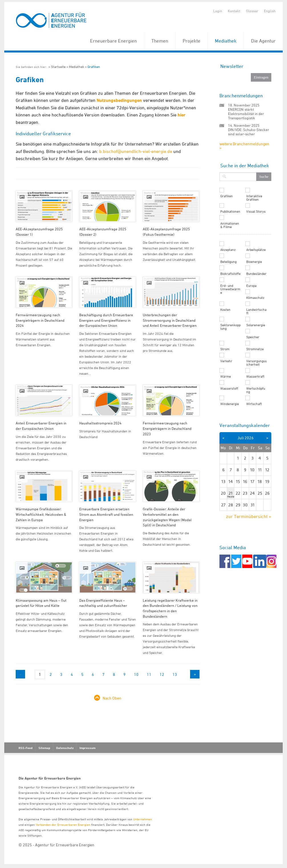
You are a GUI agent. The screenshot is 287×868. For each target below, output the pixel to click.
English (270, 11)
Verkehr (226, 361)
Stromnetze (255, 349)
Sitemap (44, 748)
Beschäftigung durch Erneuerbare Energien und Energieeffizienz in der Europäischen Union (106, 320)
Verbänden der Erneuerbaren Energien (63, 824)
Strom (225, 349)
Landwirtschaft (256, 311)
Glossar (252, 11)
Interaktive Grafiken (254, 198)
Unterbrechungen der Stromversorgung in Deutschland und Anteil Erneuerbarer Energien (170, 320)
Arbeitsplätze (256, 250)
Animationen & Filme (230, 225)
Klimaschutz (255, 298)
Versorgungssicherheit (257, 363)
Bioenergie (254, 262)
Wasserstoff (229, 388)
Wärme (226, 376)
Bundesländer (256, 274)
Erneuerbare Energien (113, 41)
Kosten (225, 310)
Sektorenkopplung (230, 327)
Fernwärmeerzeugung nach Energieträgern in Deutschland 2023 (167, 428)
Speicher (253, 337)
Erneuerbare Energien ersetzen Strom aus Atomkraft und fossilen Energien (106, 514)
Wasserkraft (255, 376)
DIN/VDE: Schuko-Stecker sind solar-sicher (249, 132)
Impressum (87, 748)
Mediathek (226, 41)
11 (149, 674)
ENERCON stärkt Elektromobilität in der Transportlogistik (246, 114)
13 (175, 674)
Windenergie (230, 404)
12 (162, 674)
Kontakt (234, 11)
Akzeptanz (228, 250)
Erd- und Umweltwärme (230, 289)
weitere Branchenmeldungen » (244, 146)
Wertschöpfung (256, 390)
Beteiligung (228, 262)
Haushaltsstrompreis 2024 (100, 423)
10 (136, 674)
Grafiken (94, 67)
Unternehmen (143, 819)
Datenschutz (65, 748)
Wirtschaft (254, 404)
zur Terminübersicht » (249, 516)
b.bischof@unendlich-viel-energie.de (136, 151)
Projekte (192, 41)
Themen (160, 41)
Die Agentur (263, 41)
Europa (251, 286)
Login (218, 11)
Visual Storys (256, 212)
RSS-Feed (26, 748)
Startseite (58, 67)
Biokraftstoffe (230, 274)
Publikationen (230, 212)
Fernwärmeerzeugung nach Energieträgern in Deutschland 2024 (40, 320)
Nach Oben (112, 698)
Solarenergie (256, 325)
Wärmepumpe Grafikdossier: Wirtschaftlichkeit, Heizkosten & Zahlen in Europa (41, 514)
